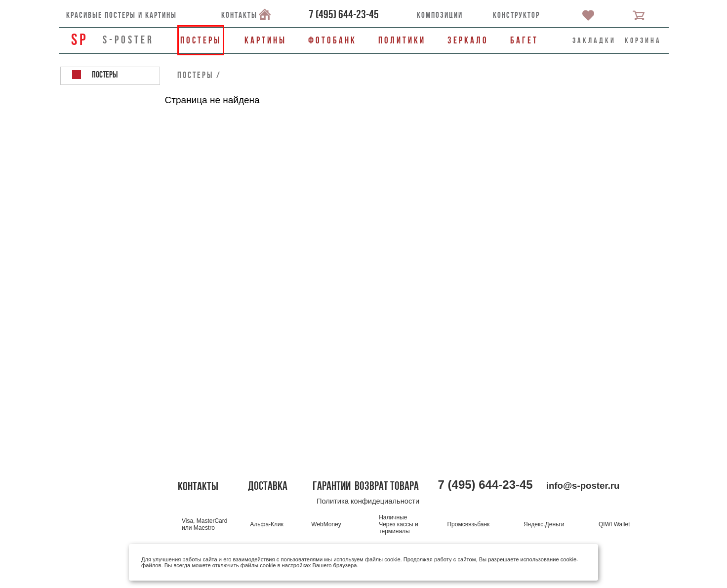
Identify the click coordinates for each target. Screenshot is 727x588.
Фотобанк (332, 40)
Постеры (201, 40)
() (344, 14)
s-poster (128, 39)
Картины (265, 40)
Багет (524, 40)
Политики (402, 40)
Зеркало (468, 40)
